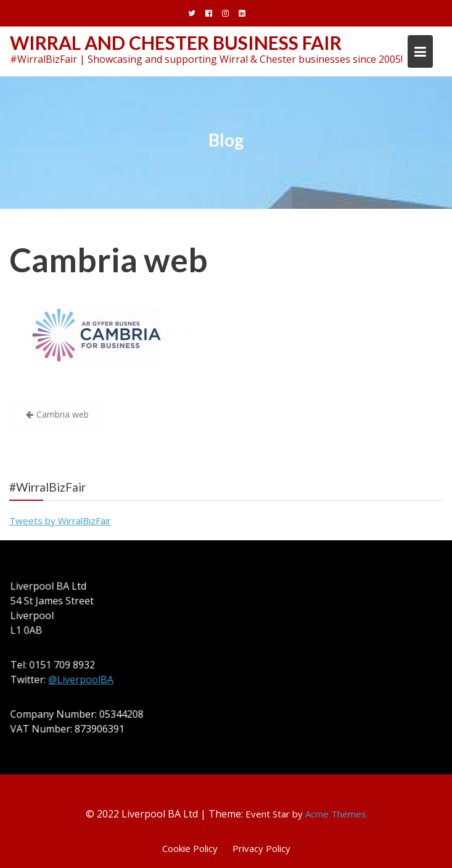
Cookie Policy (190, 848)
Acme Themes (336, 814)
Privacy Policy (261, 848)
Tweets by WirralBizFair (60, 521)
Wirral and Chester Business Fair (176, 43)
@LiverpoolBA (82, 679)
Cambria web (109, 260)
